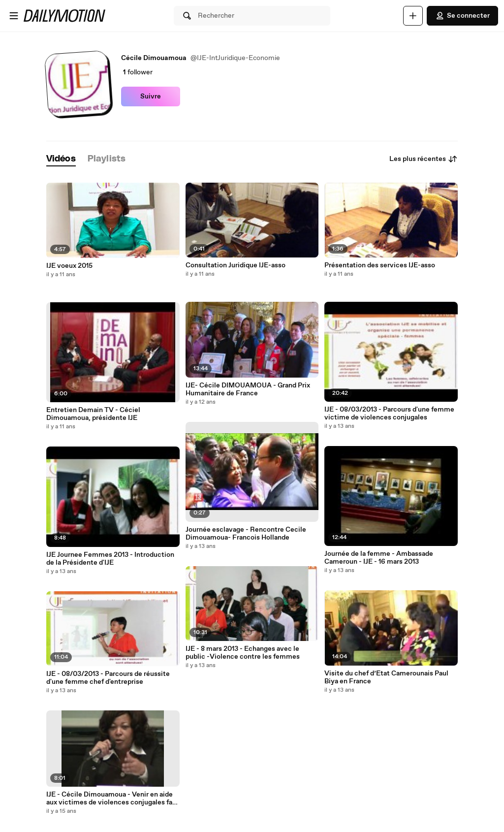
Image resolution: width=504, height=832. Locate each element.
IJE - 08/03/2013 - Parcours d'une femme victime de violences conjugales (389, 414)
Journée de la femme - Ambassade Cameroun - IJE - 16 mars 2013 (379, 558)
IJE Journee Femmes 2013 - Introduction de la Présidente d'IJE (110, 559)
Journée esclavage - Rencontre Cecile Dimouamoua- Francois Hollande (246, 534)
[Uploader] (413, 16)
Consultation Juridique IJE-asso (236, 265)
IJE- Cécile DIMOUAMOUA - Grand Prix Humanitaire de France (248, 389)
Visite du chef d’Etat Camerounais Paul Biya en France (386, 677)
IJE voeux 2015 (69, 266)
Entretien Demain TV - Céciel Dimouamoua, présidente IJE (93, 414)
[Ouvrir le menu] (14, 16)
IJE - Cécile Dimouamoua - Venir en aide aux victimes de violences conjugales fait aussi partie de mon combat (112, 799)
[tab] (61, 159)
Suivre (151, 96)
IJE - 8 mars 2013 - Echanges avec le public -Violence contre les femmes (243, 653)
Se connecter (462, 16)
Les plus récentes (424, 159)
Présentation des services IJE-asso (380, 265)
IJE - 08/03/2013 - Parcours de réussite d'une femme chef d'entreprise (108, 678)
